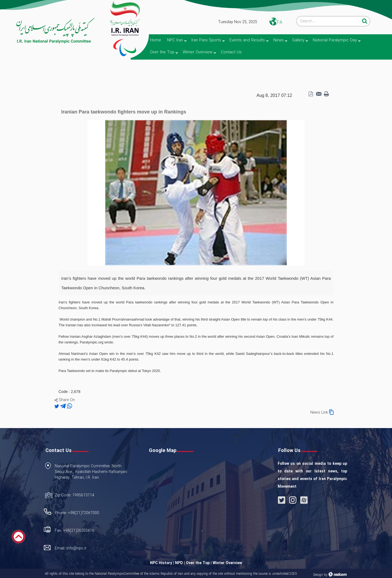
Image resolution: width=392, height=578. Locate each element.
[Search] (329, 21)
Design (318, 575)
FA (280, 22)
